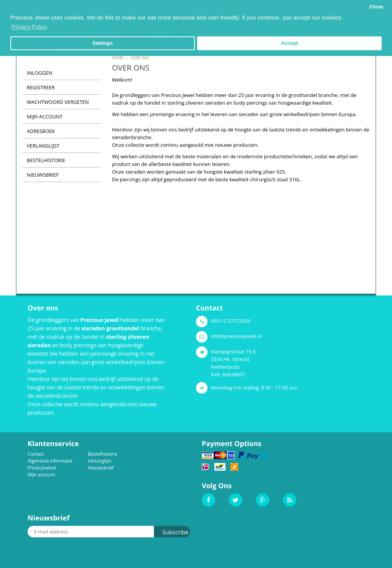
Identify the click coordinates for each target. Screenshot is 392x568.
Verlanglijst (43, 146)
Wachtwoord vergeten (58, 102)
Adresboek (41, 131)
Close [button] (376, 7)
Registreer (41, 87)
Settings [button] (102, 43)
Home (118, 58)
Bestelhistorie (46, 160)
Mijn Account (45, 117)
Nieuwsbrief (43, 175)
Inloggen (39, 73)
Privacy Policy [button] (29, 27)
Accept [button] (290, 43)
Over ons (140, 58)
